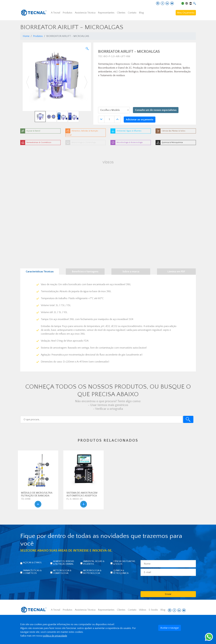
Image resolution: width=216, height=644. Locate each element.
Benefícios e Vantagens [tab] (85, 272)
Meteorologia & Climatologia (62, 572)
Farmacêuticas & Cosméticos (32, 572)
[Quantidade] (109, 119)
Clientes (121, 13)
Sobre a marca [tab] (131, 272)
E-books (153, 610)
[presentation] (165, 583)
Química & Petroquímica (121, 572)
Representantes (106, 13)
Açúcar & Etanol (32, 563)
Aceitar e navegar (170, 628)
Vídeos (143, 610)
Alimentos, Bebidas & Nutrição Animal (64, 563)
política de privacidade (55, 636)
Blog (141, 13)
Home (26, 36)
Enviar (168, 594)
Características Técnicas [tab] (40, 272)
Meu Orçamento (186, 13)
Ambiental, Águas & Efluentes (94, 563)
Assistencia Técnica (85, 13)
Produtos (67, 13)
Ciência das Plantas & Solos (124, 563)
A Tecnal (56, 13)
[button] (28, 82)
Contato (132, 13)
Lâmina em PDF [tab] (176, 272)
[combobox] (114, 110)
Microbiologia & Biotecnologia (92, 572)
